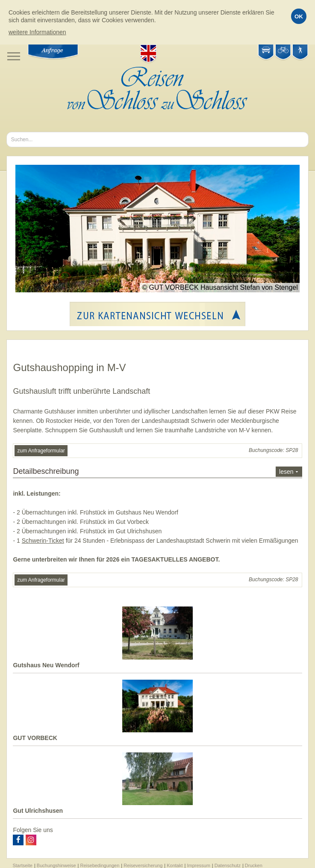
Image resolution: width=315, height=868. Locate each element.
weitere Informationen (37, 32)
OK (299, 16)
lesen (286, 472)
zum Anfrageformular (41, 451)
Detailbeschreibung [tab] (157, 472)
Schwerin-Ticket (43, 541)
